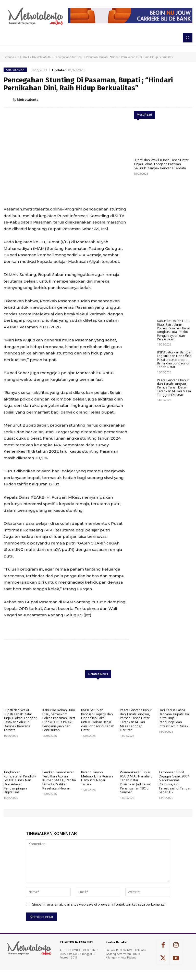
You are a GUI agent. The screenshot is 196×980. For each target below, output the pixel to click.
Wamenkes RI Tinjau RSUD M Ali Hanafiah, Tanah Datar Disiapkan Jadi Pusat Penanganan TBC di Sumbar (136, 782)
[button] (188, 38)
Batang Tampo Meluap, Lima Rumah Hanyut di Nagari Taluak (97, 778)
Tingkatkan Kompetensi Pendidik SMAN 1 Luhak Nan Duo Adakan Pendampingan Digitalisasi (20, 782)
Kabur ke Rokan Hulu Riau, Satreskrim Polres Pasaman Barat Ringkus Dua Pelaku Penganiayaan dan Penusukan (173, 399)
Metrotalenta (28, 99)
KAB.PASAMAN (42, 57)
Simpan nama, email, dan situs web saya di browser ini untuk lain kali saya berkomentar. (99, 904)
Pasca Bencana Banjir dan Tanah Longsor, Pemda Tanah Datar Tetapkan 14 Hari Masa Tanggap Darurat (174, 456)
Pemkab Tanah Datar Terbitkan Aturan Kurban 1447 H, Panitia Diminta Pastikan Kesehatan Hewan (59, 780)
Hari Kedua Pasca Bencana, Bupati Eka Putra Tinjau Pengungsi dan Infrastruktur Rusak (174, 718)
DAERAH (23, 57)
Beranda (9, 57)
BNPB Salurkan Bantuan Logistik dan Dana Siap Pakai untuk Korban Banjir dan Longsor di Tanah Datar (175, 428)
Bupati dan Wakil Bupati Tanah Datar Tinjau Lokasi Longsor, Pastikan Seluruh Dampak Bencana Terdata (161, 164)
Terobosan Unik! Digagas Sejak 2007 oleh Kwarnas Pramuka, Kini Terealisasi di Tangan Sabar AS (175, 782)
